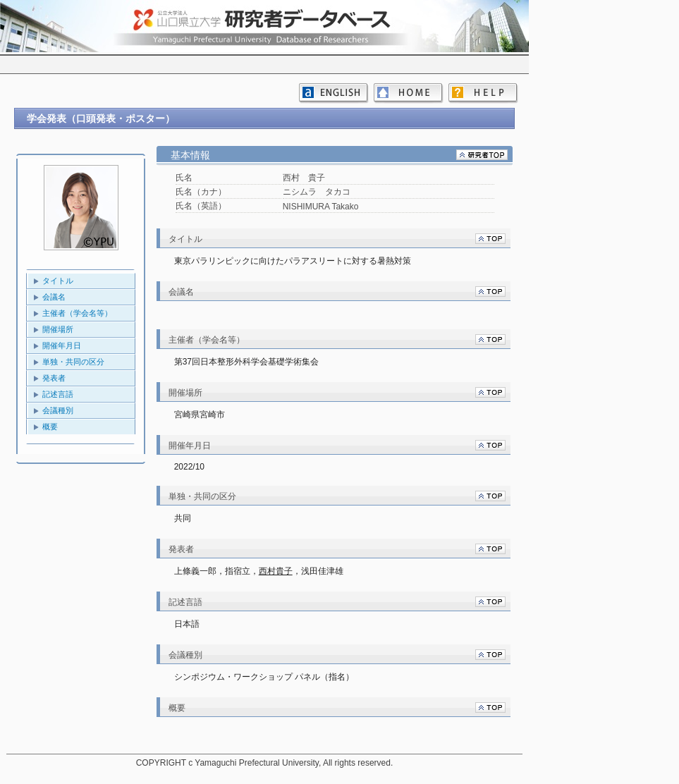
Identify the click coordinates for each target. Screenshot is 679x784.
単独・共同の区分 (73, 362)
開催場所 (58, 329)
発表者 (54, 378)
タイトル (58, 281)
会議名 (54, 297)
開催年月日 (62, 345)
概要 (50, 427)
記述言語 (58, 394)
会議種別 (58, 410)
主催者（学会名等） (77, 313)
